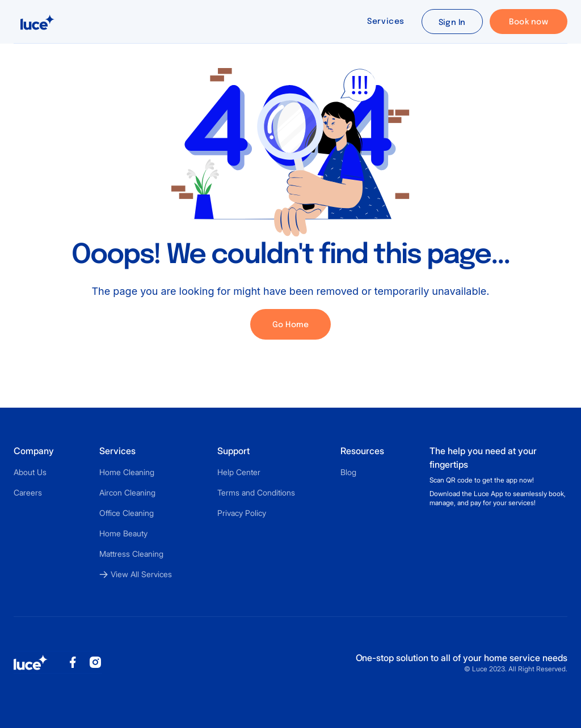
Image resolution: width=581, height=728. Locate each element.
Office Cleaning (127, 513)
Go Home (291, 325)
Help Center (239, 472)
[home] (37, 22)
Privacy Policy (242, 513)
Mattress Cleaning (131, 554)
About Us (30, 472)
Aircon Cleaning (127, 492)
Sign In (452, 23)
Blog (348, 472)
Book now (529, 22)
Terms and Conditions (256, 492)
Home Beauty (123, 533)
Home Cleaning (127, 472)
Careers (28, 492)
